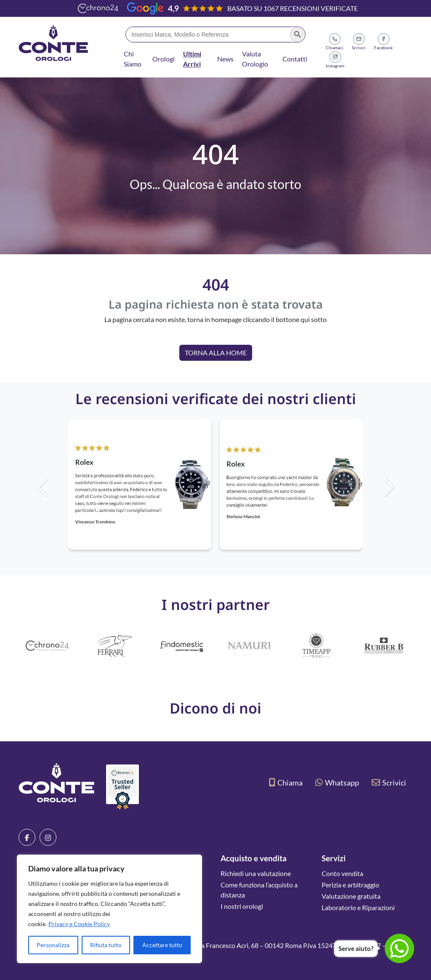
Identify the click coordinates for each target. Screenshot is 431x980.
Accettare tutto (162, 945)
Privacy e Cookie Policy (79, 924)
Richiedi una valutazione (256, 873)
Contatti (295, 59)
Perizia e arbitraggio (350, 885)
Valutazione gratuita (351, 896)
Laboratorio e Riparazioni (358, 907)
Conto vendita (342, 873)
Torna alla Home (216, 353)
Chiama (286, 783)
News (225, 59)
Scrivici (389, 783)
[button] (403, 487)
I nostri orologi (242, 906)
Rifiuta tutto (106, 945)
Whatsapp (337, 783)
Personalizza (53, 945)
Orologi (164, 59)
